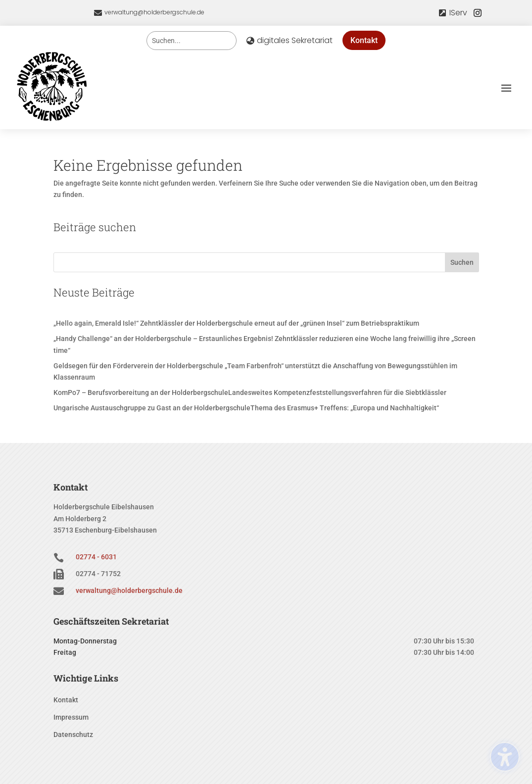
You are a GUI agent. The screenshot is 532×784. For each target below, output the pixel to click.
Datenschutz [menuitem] (73, 735)
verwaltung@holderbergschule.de (154, 12)
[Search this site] (192, 41)
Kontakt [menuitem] (66, 700)
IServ (458, 13)
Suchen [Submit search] (462, 262)
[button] (506, 88)
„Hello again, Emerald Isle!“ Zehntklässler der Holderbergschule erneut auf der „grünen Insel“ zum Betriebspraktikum (236, 323)
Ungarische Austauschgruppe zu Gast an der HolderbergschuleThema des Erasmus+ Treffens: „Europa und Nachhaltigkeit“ (246, 408)
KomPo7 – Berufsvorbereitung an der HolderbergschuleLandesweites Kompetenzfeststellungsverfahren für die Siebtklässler (250, 392)
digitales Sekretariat (295, 40)
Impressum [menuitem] (71, 717)
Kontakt (364, 40)
